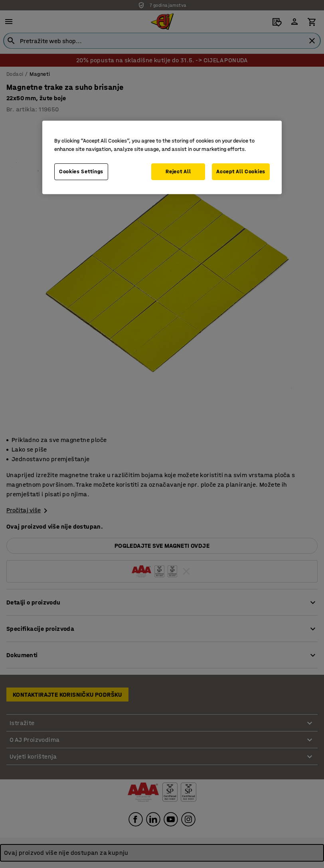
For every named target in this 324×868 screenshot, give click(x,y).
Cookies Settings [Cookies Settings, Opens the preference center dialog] (81, 171)
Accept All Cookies (241, 171)
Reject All (178, 171)
